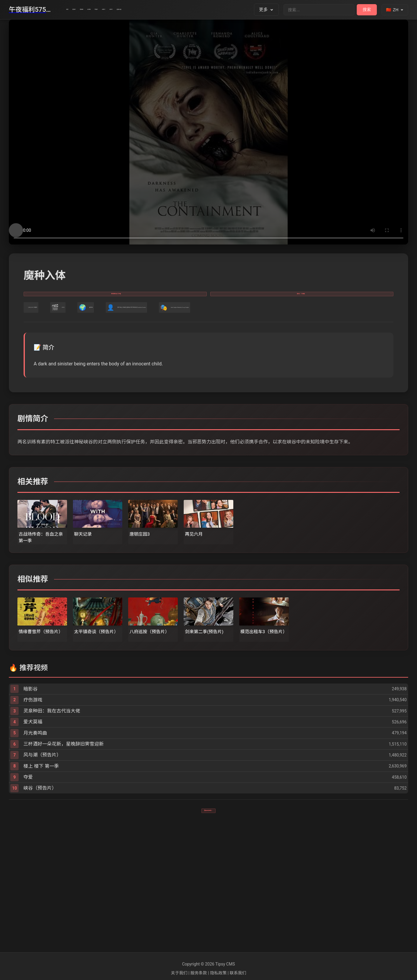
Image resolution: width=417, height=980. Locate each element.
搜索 (367, 9)
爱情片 (96, 10)
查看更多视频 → (209, 928)
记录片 (217, 10)
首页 (74, 10)
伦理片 (169, 10)
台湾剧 (145, 10)
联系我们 (238, 973)
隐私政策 (218, 973)
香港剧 (120, 10)
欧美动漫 (244, 10)
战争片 (193, 10)
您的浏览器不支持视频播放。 (209, 132)
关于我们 (179, 973)
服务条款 (199, 973)
